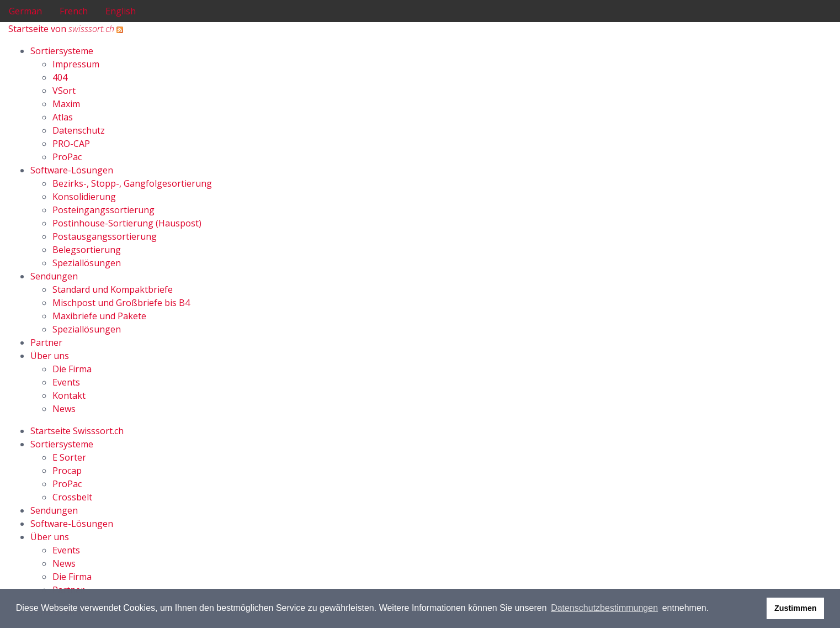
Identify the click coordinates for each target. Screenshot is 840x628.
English (121, 11)
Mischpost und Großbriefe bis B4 (121, 303)
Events (66, 382)
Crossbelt (72, 497)
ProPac (67, 157)
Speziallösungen (87, 263)
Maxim (66, 104)
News (64, 409)
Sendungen (54, 276)
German (25, 11)
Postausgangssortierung (105, 236)
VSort (64, 91)
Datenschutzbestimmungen (604, 608)
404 (60, 77)
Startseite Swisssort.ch (77, 431)
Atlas (63, 117)
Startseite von (61, 29)
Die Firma (72, 369)
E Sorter (69, 457)
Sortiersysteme (62, 51)
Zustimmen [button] (796, 608)
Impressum (76, 64)
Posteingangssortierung (103, 210)
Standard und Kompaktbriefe (113, 289)
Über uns (50, 356)
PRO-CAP (71, 144)
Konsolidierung (84, 197)
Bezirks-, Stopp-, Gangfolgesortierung (132, 183)
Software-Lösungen (72, 170)
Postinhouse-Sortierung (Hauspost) (127, 223)
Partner (46, 342)
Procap (67, 471)
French (74, 11)
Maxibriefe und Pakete (99, 316)
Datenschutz (79, 130)
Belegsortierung (87, 250)
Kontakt (69, 395)
